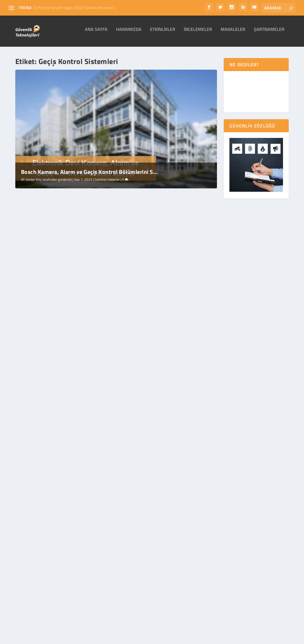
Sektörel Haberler (107, 183)
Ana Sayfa (96, 34)
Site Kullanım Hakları (186, 638)
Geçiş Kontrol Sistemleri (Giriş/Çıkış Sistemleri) (59, 411)
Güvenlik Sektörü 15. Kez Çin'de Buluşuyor (159, 266)
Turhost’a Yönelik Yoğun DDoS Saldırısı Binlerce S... (76, 8)
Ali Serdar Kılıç (31, 183)
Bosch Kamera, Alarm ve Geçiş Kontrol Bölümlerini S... (89, 176)
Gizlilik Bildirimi (152, 638)
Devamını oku (36, 323)
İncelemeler (198, 34)
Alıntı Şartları (218, 638)
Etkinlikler (163, 34)
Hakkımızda (129, 34)
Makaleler (233, 34)
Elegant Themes (28, 631)
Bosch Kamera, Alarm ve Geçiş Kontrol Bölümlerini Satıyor (61, 269)
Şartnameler (269, 34)
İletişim (239, 638)
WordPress (89, 631)
